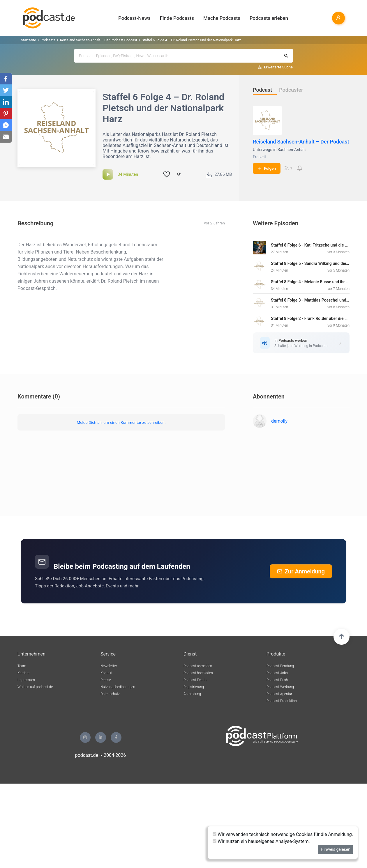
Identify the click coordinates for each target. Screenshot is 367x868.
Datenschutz (110, 694)
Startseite (29, 40)
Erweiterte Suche (278, 67)
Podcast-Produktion (282, 701)
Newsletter (109, 666)
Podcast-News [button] (134, 18)
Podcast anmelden (198, 666)
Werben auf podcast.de (35, 687)
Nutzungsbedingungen (118, 687)
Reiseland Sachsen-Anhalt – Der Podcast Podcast (99, 40)
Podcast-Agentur (279, 694)
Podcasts (48, 40)
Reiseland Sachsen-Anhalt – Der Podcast (301, 142)
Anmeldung (192, 694)
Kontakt (106, 673)
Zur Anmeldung (301, 571)
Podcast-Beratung (280, 666)
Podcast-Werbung (280, 687)
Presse (106, 680)
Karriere (23, 673)
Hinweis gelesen (336, 849)
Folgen (267, 168)
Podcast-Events (195, 680)
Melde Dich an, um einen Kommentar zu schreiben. (121, 422)
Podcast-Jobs (277, 673)
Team (22, 666)
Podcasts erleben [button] (269, 18)
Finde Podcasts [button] (177, 18)
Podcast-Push (277, 680)
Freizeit (259, 157)
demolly (279, 421)
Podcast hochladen (198, 673)
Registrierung (194, 687)
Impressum (26, 680)
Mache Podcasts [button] (222, 18)
